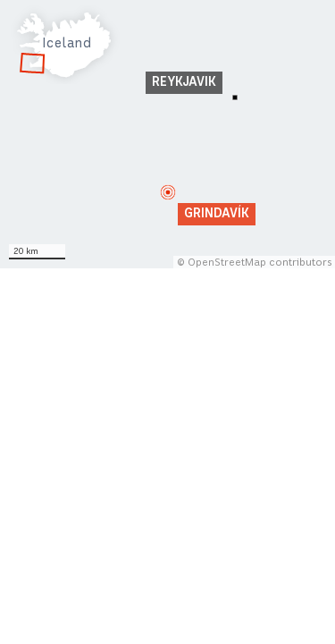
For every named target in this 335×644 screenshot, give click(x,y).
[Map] (167, 134)
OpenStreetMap (227, 263)
